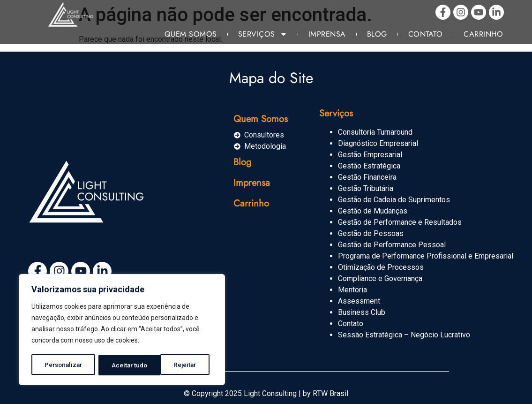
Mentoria (352, 290)
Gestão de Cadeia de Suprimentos (394, 200)
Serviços (263, 34)
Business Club (362, 312)
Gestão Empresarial (370, 155)
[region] (122, 330)
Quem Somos (191, 34)
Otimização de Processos (381, 267)
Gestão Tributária (366, 188)
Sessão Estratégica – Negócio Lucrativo (404, 335)
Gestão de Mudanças (373, 211)
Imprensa (327, 34)
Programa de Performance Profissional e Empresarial (426, 256)
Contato (426, 34)
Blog (377, 34)
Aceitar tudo (182, 365)
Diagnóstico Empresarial (378, 143)
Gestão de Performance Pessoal (392, 245)
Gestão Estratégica (369, 166)
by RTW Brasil (326, 393)
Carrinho (483, 34)
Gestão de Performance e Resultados (400, 222)
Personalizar (64, 365)
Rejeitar (124, 365)
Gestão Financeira (367, 177)
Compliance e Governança (380, 278)
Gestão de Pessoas (371, 233)
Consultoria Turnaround (375, 132)
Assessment (359, 301)
